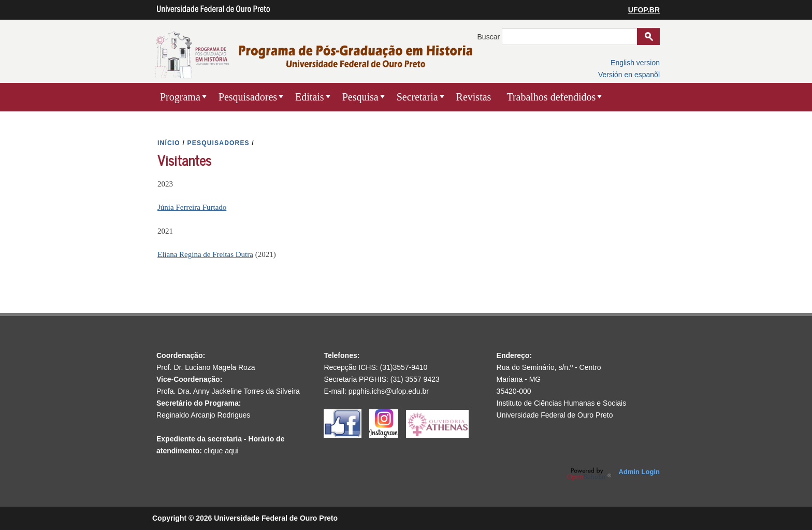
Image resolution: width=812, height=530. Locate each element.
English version (635, 63)
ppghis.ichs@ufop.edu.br (389, 391)
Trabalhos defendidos (551, 97)
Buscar (490, 37)
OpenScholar (589, 474)
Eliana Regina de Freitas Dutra (205, 254)
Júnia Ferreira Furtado (192, 207)
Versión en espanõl (629, 75)
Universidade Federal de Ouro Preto (555, 415)
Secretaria (417, 97)
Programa (180, 97)
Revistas (474, 97)
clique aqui (221, 451)
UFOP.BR (644, 10)
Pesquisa (360, 97)
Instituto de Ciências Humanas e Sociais (562, 403)
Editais (310, 97)
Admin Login (639, 472)
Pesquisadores (248, 97)
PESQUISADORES (219, 143)
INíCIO (169, 143)
